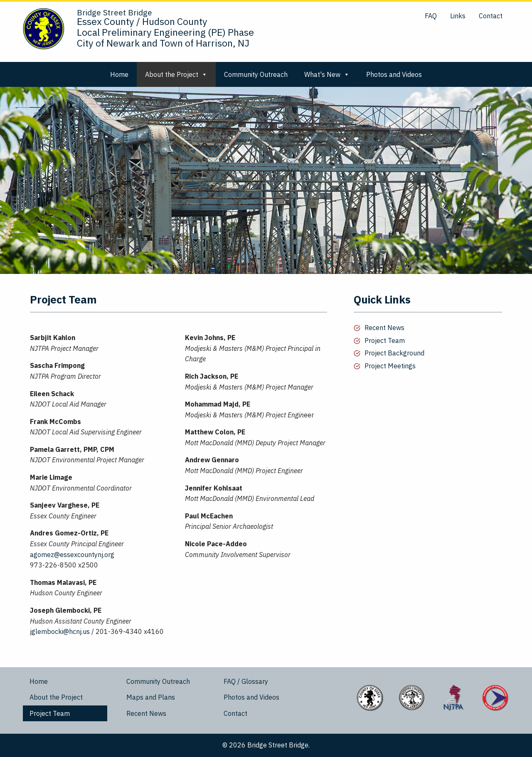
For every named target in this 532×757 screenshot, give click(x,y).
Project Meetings (390, 366)
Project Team (385, 340)
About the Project (176, 74)
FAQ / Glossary (246, 681)
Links (458, 16)
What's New (327, 74)
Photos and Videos (394, 74)
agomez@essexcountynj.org (72, 555)
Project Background (394, 353)
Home (119, 74)
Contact (491, 16)
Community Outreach (256, 74)
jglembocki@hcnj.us (60, 631)
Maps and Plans (151, 697)
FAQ (431, 16)
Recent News (384, 328)
